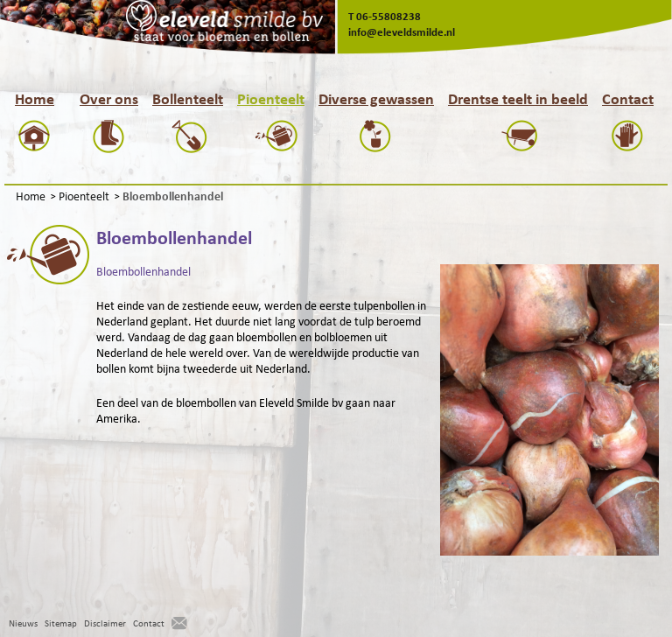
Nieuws (23, 623)
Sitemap (61, 623)
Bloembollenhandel (143, 272)
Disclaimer (105, 623)
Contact (149, 623)
